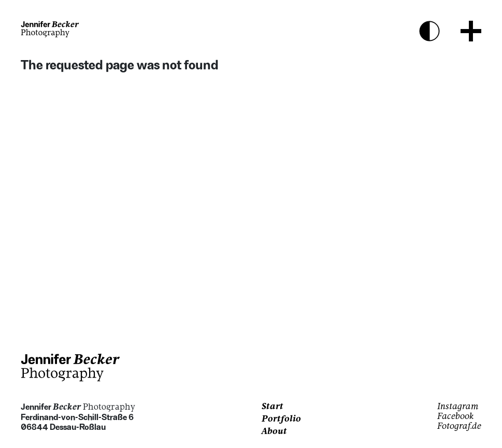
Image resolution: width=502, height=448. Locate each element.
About (274, 432)
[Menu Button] (471, 31)
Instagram (458, 407)
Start (272, 407)
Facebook (456, 417)
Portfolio (281, 420)
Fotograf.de (459, 427)
